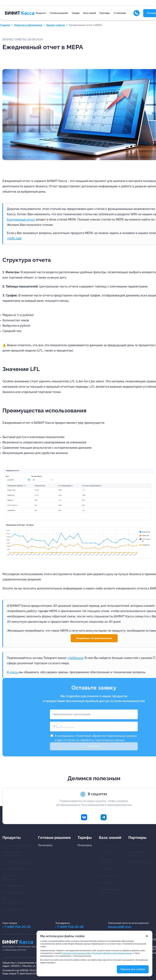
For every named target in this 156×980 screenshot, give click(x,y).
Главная (5, 25)
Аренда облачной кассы (17, 869)
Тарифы (76, 13)
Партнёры (105, 13)
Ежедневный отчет (21, 219)
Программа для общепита (11, 877)
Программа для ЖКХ (14, 893)
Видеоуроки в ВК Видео (106, 861)
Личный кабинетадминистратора (12, 854)
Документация (108, 876)
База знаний (90, 13)
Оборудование (108, 883)
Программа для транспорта (12, 901)
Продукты (41, 13)
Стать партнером (138, 845)
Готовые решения (59, 13)
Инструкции (106, 852)
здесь (14, 672)
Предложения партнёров (136, 854)
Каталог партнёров (140, 862)
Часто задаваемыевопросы (110, 891)
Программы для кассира (17, 845)
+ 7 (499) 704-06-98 (69, 927)
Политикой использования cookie (76, 953)
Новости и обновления (28, 25)
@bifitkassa (75, 658)
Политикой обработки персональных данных (107, 736)
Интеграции (106, 869)
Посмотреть (45, 845)
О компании (120, 13)
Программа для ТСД (14, 909)
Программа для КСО (14, 886)
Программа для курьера (17, 862)
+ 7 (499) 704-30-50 (17, 927)
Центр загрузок (108, 845)
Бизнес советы (56, 25)
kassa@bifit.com (120, 927)
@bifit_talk (14, 238)
